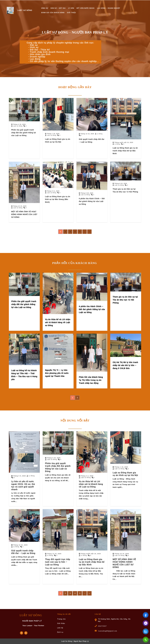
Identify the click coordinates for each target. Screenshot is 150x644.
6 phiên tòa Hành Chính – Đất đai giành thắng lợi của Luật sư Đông (92, 201)
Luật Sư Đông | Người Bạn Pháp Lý (75, 641)
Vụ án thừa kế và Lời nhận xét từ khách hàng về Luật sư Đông (58, 322)
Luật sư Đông (18, 126)
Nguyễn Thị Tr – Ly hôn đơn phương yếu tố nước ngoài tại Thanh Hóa (57, 373)
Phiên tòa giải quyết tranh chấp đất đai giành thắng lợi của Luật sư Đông (24, 133)
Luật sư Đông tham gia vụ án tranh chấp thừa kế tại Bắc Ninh (125, 151)
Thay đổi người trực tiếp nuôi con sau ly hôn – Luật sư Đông (58, 562)
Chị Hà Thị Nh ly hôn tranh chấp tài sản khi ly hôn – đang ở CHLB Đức (125, 365)
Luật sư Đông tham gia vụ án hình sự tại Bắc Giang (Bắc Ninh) (58, 199)
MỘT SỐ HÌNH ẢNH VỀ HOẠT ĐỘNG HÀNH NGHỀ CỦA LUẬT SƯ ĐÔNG (24, 214)
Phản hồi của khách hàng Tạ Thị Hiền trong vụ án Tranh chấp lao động (91, 380)
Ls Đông (100, 134)
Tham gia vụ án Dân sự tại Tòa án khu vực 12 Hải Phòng (125, 300)
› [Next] (85, 232)
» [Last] (89, 232)
